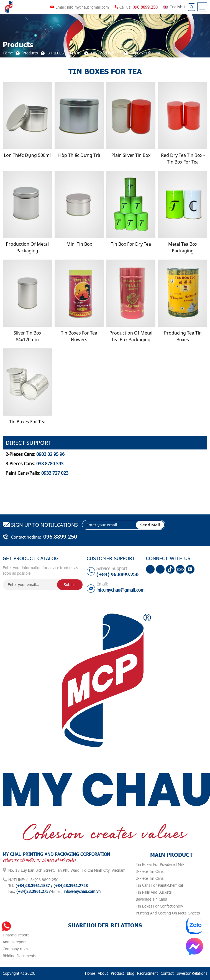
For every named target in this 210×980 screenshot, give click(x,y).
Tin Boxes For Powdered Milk (160, 864)
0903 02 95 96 (50, 454)
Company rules (15, 949)
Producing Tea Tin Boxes (183, 336)
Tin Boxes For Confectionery (159, 906)
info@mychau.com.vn (82, 891)
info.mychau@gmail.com (88, 7)
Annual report (14, 942)
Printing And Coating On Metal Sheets (168, 913)
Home (90, 973)
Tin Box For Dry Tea (131, 244)
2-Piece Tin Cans (150, 878)
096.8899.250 (145, 7)
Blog (131, 973)
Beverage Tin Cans (151, 899)
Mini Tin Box (79, 244)
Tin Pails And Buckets (154, 892)
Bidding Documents (19, 956)
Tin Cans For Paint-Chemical (159, 885)
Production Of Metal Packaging (27, 247)
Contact (167, 973)
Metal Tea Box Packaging (183, 247)
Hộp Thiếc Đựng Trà (79, 155)
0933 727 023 (55, 473)
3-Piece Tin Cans (150, 871)
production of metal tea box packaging (131, 336)
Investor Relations (192, 973)
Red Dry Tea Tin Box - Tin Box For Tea (183, 159)
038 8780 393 (50, 464)
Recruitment (148, 973)
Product (117, 973)
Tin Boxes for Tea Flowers (79, 336)
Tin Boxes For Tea (27, 422)
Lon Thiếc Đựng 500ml (27, 155)
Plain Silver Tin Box (131, 155)
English (176, 7)
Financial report (16, 935)
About (103, 973)
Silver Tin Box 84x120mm (27, 336)
